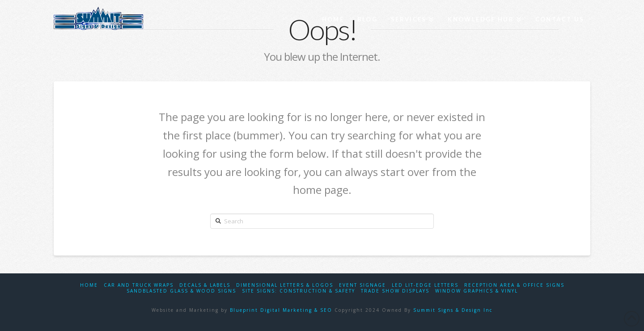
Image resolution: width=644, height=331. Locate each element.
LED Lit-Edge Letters (425, 285)
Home (89, 285)
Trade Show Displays (395, 291)
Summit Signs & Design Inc (453, 310)
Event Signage (362, 285)
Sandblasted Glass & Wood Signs (181, 291)
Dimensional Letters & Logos (285, 285)
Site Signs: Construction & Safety (299, 291)
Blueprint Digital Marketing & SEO (281, 310)
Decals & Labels (205, 285)
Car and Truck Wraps (139, 285)
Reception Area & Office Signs (514, 285)
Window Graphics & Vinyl (477, 291)
